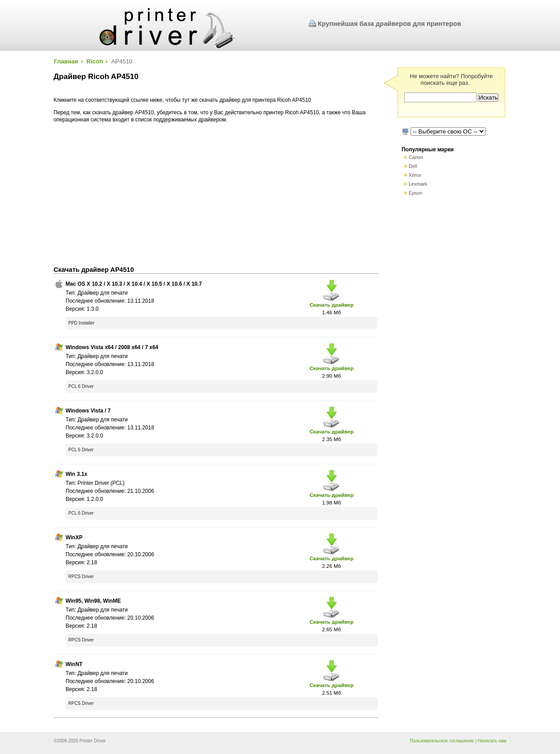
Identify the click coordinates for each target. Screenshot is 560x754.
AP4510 (122, 61)
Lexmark (418, 184)
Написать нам (492, 741)
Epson (416, 193)
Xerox (415, 175)
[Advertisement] (216, 195)
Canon (416, 157)
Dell (413, 166)
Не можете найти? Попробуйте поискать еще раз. (451, 79)
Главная (66, 61)
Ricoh (95, 61)
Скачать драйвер (332, 305)
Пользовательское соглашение (442, 741)
